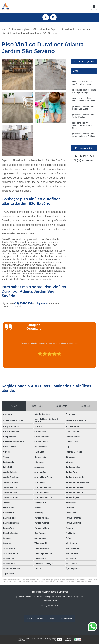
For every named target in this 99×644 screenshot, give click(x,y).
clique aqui (42, 304)
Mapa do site (67, 619)
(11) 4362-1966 (23, 304)
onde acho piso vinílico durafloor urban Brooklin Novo (82, 129)
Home (29, 619)
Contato (53, 619)
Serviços (40, 619)
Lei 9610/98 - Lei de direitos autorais (79, 582)
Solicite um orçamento (84, 62)
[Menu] (94, 6)
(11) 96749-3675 (84, 161)
